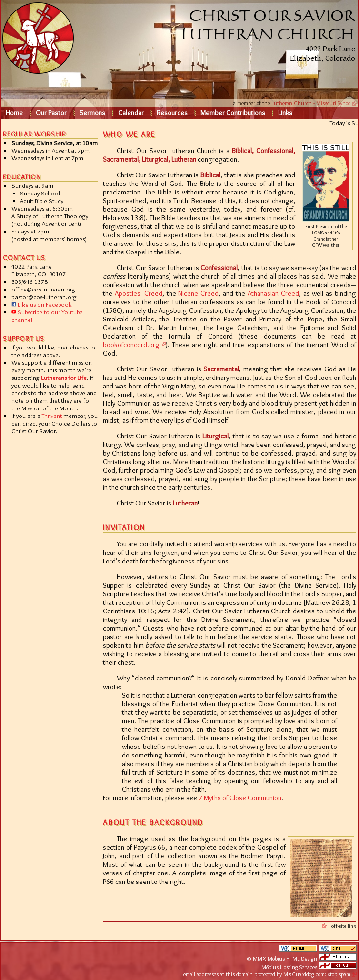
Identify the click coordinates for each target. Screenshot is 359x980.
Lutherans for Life (64, 378)
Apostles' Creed (139, 293)
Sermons (92, 113)
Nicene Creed (198, 293)
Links (285, 113)
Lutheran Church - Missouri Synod (311, 103)
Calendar (131, 113)
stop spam (339, 974)
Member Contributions (233, 113)
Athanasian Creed (273, 293)
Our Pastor (51, 113)
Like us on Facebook (42, 304)
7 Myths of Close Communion (240, 798)
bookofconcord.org (131, 345)
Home (14, 113)
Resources (172, 113)
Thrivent (52, 416)
